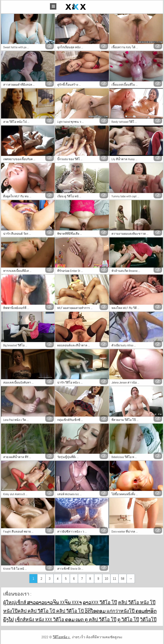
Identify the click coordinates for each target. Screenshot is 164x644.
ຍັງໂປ (9, 619)
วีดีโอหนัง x (62, 637)
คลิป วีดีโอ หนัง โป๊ (137, 602)
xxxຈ (77, 602)
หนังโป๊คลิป (15, 611)
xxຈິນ (66, 602)
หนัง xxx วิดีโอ (50, 619)
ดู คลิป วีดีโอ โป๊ (101, 619)
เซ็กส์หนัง (25, 619)
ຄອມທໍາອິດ (146, 611)
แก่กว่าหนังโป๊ (121, 611)
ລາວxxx (91, 602)
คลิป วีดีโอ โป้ (42, 611)
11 (114, 579)
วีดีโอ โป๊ (108, 602)
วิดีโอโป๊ (148, 619)
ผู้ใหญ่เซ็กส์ (15, 602)
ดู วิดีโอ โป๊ (128, 619)
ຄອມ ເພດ (75, 619)
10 (106, 579)
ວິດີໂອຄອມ (96, 611)
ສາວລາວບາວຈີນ (44, 602)
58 (123, 579)
